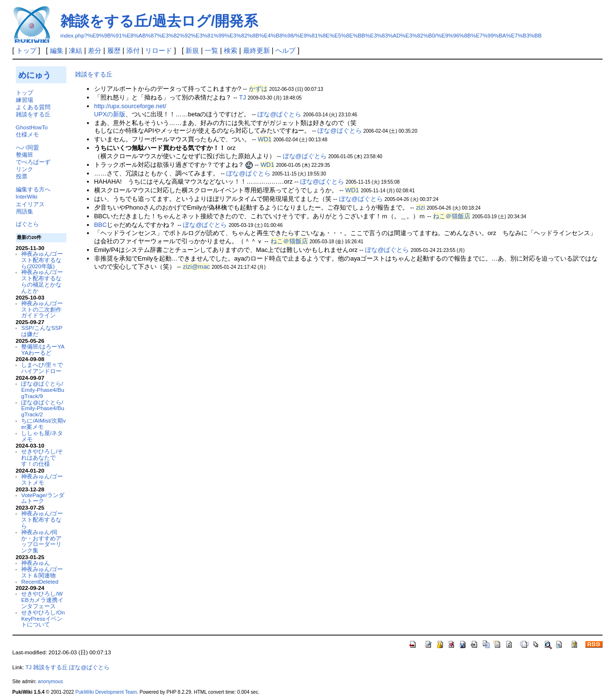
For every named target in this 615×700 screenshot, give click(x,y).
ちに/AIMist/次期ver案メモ (43, 424)
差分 (95, 50)
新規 (192, 50)
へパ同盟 (27, 147)
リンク (25, 169)
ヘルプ (285, 50)
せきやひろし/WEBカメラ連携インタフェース (42, 600)
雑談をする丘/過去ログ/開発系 (160, 21)
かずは (258, 89)
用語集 (25, 211)
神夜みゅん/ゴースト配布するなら (42, 519)
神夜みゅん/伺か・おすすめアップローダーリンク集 (41, 541)
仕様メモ (27, 134)
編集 (57, 50)
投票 (22, 176)
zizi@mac (197, 267)
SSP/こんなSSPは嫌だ (42, 331)
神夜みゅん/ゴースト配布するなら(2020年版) (42, 260)
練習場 (25, 100)
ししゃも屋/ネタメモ (42, 436)
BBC (101, 225)
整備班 (25, 155)
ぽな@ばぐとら (279, 114)
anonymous (50, 681)
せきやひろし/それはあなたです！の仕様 (42, 457)
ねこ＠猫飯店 (452, 216)
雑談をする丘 (33, 114)
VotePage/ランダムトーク (43, 498)
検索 (231, 50)
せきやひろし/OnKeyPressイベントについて (43, 619)
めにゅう (35, 75)
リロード (159, 50)
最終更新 (257, 50)
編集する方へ (33, 189)
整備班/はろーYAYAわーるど (43, 350)
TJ (243, 97)
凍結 (75, 50)
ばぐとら (27, 224)
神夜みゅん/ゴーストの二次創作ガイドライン (42, 309)
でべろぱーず (33, 162)
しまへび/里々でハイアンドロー (42, 368)
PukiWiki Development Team (106, 692)
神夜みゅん (36, 563)
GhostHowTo (32, 127)
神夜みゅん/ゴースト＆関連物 (42, 572)
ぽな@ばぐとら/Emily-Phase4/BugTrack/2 (43, 408)
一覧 (211, 50)
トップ (26, 50)
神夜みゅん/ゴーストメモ (42, 479)
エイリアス (30, 204)
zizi (421, 207)
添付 (133, 50)
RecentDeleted (40, 581)
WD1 (265, 139)
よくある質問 (33, 107)
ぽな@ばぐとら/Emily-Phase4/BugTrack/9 (43, 390)
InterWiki (27, 196)
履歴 (114, 50)
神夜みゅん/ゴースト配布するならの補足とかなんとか (42, 281)
